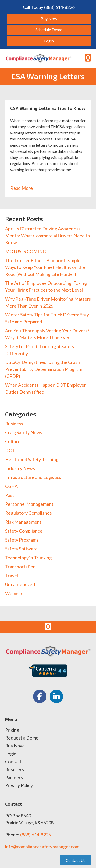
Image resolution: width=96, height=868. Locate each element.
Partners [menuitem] (14, 778)
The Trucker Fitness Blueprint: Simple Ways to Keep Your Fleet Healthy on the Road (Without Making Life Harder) (45, 267)
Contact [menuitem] (13, 762)
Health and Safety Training (32, 459)
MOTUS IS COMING (26, 251)
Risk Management (23, 522)
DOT (10, 450)
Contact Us (76, 860)
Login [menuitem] (11, 754)
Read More (24, 188)
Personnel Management (29, 504)
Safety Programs (22, 540)
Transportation (20, 567)
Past (10, 495)
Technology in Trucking (28, 558)
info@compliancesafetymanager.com (42, 847)
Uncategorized (20, 584)
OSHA (11, 486)
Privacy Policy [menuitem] (19, 785)
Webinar (14, 593)
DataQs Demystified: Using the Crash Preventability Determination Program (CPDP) (44, 369)
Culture (13, 441)
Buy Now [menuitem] (14, 746)
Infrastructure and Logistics (33, 477)
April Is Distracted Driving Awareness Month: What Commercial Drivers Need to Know (47, 236)
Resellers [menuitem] (14, 770)
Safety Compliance (24, 531)
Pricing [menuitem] (12, 730)
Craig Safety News (24, 432)
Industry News (20, 468)
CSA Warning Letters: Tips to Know (48, 108)
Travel (12, 576)
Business (14, 424)
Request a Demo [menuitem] (22, 738)
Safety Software (21, 549)
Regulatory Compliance (29, 513)
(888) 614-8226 (36, 835)
